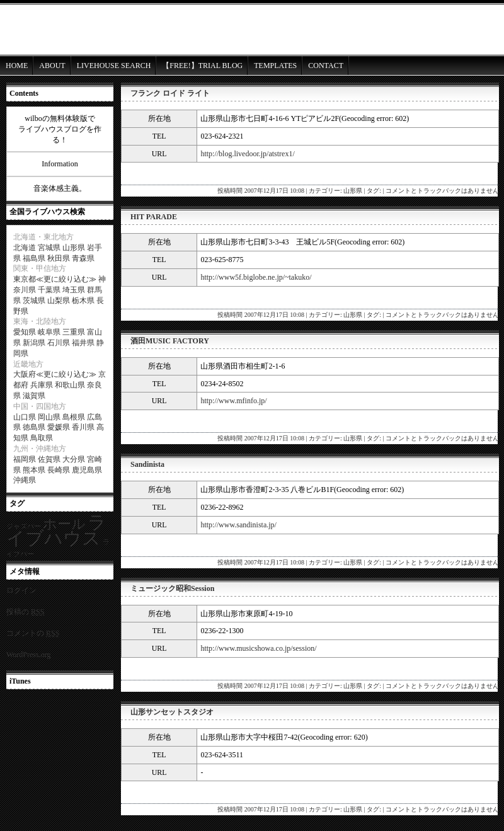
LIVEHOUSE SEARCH (114, 66)
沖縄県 (25, 480)
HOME (17, 66)
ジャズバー (24, 526)
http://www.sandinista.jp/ (238, 525)
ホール (64, 524)
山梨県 (59, 301)
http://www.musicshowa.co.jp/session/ (258, 648)
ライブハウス (56, 530)
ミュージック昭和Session (172, 588)
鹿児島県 (87, 470)
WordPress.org (28, 655)
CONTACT (326, 66)
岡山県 (49, 417)
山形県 (353, 191)
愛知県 (25, 332)
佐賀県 (49, 459)
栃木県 (83, 301)
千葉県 (49, 290)
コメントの (33, 633)
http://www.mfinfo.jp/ (233, 401)
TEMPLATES (275, 66)
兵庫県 (42, 385)
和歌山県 (70, 385)
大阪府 (25, 374)
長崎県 (59, 470)
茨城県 (34, 301)
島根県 (74, 417)
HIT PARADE (154, 217)
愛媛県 (59, 427)
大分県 (74, 459)
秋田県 (59, 258)
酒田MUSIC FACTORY (170, 341)
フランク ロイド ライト (170, 93)
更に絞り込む (66, 279)
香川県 (83, 427)
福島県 (34, 258)
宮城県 (49, 248)
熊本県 (34, 470)
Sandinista (147, 464)
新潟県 (34, 343)
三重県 (74, 332)
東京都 (25, 279)
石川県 (59, 343)
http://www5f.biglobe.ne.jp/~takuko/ (256, 277)
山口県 (25, 417)
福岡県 (25, 459)
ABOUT (52, 66)
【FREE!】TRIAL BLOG (202, 66)
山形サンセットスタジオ (172, 712)
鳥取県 (42, 438)
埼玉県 (74, 290)
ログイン (21, 590)
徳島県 (34, 427)
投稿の (25, 612)
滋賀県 (34, 396)
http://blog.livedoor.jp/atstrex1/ (247, 154)
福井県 (83, 343)
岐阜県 (49, 332)
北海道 (25, 248)
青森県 (83, 258)
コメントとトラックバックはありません (442, 191)
